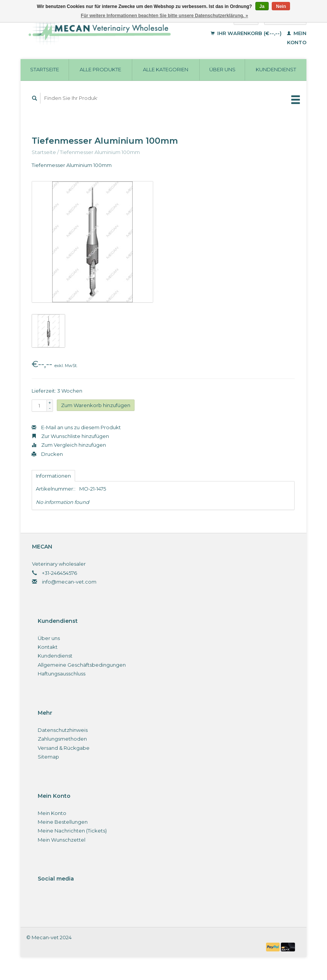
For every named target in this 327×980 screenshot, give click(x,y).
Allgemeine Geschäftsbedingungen (82, 665)
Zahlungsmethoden (62, 739)
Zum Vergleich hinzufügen (69, 445)
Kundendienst (276, 69)
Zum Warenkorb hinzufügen (96, 405)
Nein (281, 6)
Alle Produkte (100, 69)
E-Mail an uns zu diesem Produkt (76, 427)
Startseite (45, 69)
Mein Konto (52, 813)
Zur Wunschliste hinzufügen (70, 436)
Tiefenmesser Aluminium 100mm (100, 152)
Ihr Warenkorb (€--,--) (247, 33)
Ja (262, 6)
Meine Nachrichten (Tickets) (72, 831)
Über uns (222, 69)
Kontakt (48, 647)
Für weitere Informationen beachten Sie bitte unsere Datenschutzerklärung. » (164, 16)
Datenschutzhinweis (63, 730)
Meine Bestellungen (63, 822)
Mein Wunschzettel (62, 840)
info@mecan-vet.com (69, 582)
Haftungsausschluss (62, 674)
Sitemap (48, 757)
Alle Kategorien (166, 69)
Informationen (53, 476)
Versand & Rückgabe (64, 748)
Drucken (47, 454)
